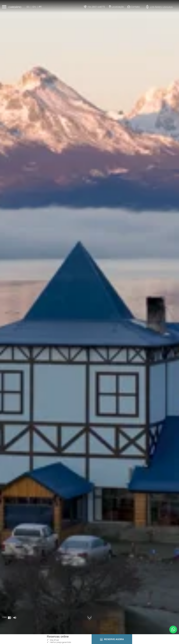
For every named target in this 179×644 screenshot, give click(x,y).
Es (28, 7)
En (34, 7)
